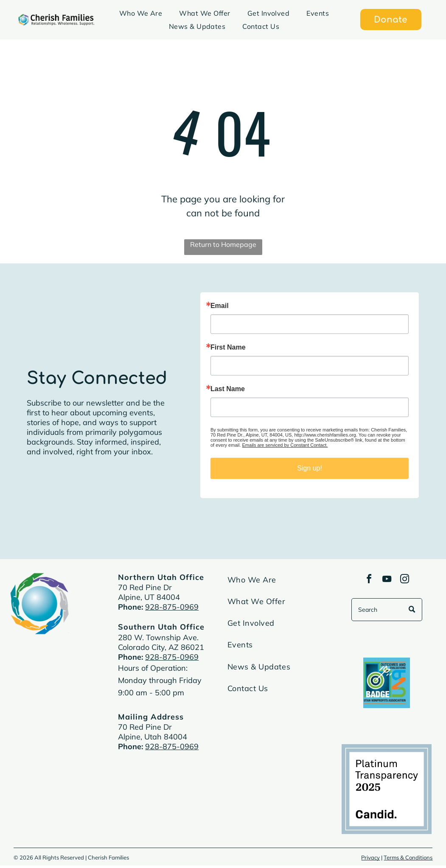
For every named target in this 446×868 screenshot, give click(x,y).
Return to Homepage (223, 244)
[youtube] (387, 581)
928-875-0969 (172, 607)
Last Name (228, 389)
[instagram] (407, 581)
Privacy (370, 860)
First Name (228, 347)
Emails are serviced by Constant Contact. (285, 445)
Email (220, 306)
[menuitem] (141, 13)
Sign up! (310, 468)
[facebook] (366, 581)
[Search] (387, 612)
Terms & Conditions (408, 860)
